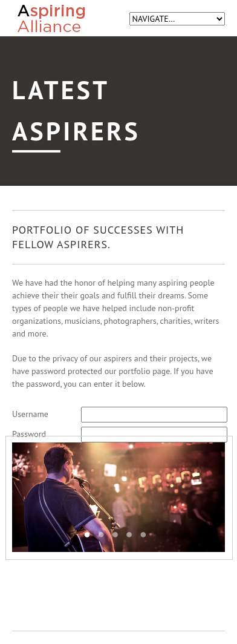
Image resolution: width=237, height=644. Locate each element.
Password (29, 434)
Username (30, 414)
